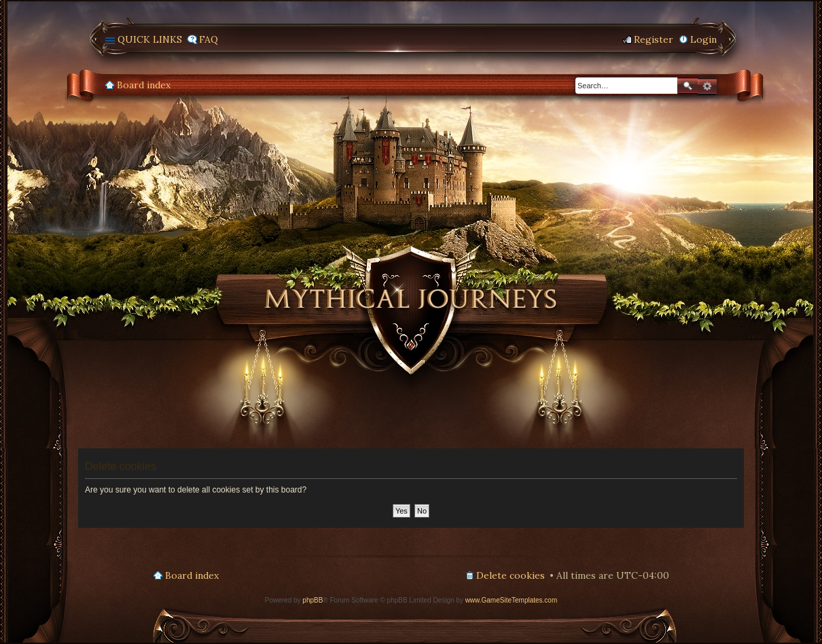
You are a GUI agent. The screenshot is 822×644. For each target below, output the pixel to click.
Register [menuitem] (654, 39)
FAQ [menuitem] (209, 39)
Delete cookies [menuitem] (511, 575)
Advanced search (707, 86)
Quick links (150, 39)
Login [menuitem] (703, 39)
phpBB (312, 600)
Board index (144, 85)
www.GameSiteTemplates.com (512, 600)
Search (687, 86)
